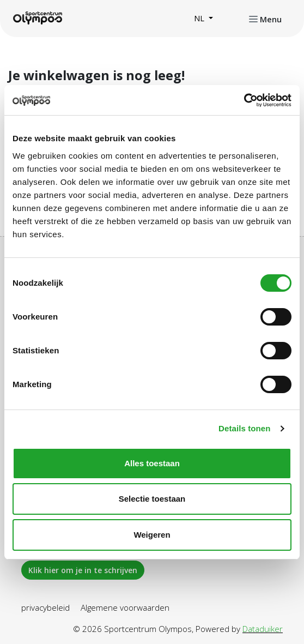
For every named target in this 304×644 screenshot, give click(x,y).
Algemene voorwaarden (125, 607)
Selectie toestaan (152, 499)
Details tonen (244, 428)
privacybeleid (45, 607)
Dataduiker (263, 629)
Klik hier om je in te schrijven (83, 570)
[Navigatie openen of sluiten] (265, 19)
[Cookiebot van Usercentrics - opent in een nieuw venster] (244, 100)
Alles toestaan (152, 463)
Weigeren (152, 535)
